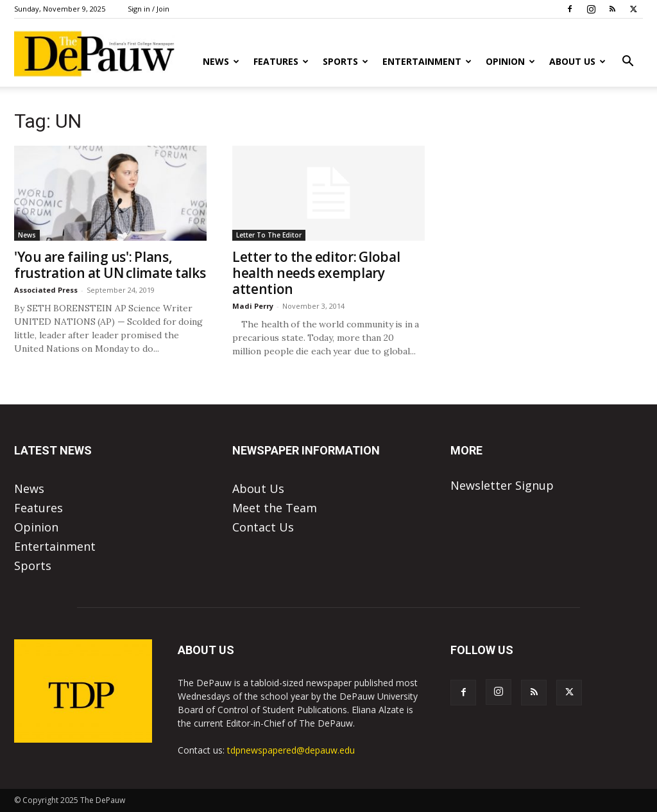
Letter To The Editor (269, 235)
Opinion (510, 61)
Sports (346, 61)
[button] (627, 62)
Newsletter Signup (502, 485)
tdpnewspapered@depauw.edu (291, 750)
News (221, 61)
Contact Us (263, 527)
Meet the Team (275, 508)
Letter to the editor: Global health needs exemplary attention (316, 273)
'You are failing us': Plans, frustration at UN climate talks (110, 265)
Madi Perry (253, 306)
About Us (577, 61)
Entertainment (427, 61)
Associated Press (46, 290)
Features (281, 61)
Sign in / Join (149, 9)
